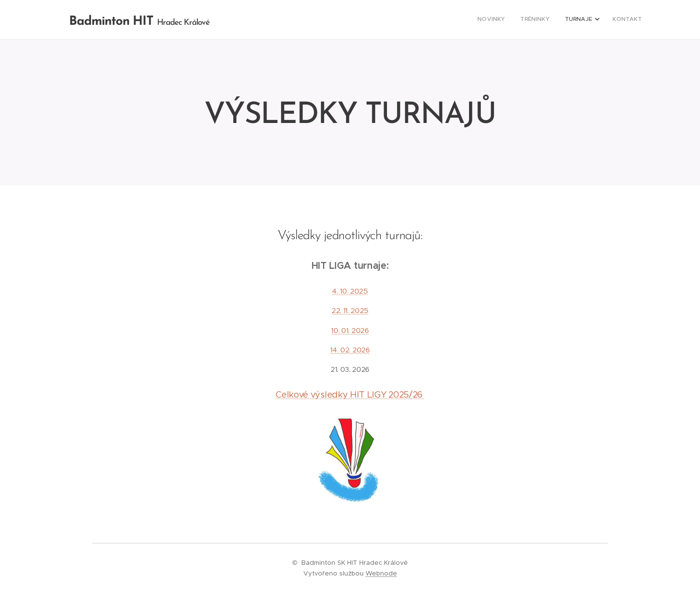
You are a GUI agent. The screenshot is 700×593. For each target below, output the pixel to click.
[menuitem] (593, 20)
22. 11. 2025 (350, 310)
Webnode (381, 573)
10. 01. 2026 (350, 330)
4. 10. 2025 (350, 291)
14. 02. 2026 (350, 350)
